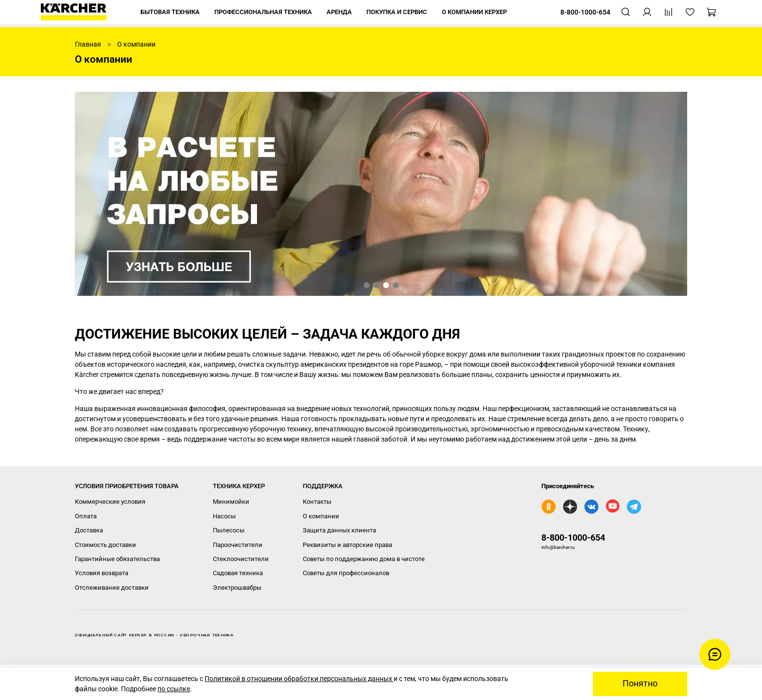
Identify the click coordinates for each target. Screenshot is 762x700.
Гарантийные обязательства (117, 559)
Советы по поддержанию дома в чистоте (364, 559)
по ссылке (174, 689)
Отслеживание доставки (112, 588)
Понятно (640, 683)
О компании (321, 516)
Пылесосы (229, 530)
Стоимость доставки (105, 545)
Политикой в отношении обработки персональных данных (299, 679)
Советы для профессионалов (346, 573)
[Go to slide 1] (366, 285)
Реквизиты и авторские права (347, 545)
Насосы (224, 516)
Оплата (86, 516)
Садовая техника (238, 573)
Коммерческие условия (110, 502)
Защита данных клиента (339, 530)
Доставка (89, 530)
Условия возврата (102, 573)
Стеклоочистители (241, 559)
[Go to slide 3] (386, 285)
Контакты (317, 502)
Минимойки (231, 502)
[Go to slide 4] (396, 285)
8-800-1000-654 (573, 538)
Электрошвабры (237, 588)
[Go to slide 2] (376, 285)
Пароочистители (238, 545)
